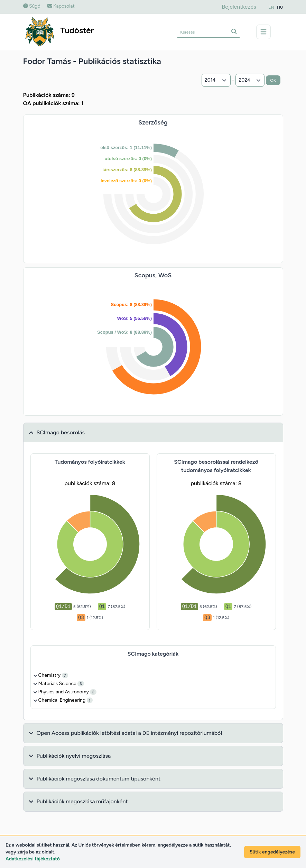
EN (271, 7)
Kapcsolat (61, 6)
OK (273, 80)
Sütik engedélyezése (272, 852)
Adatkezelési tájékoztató (33, 859)
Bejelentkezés (239, 7)
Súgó (32, 6)
